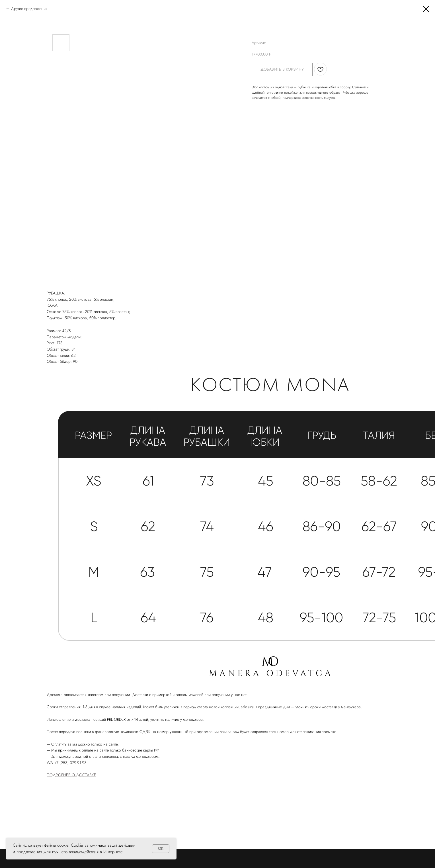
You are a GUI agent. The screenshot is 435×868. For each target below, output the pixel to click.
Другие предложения (29, 9)
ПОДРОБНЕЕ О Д (63, 775)
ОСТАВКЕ (88, 775)
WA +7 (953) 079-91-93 (67, 763)
